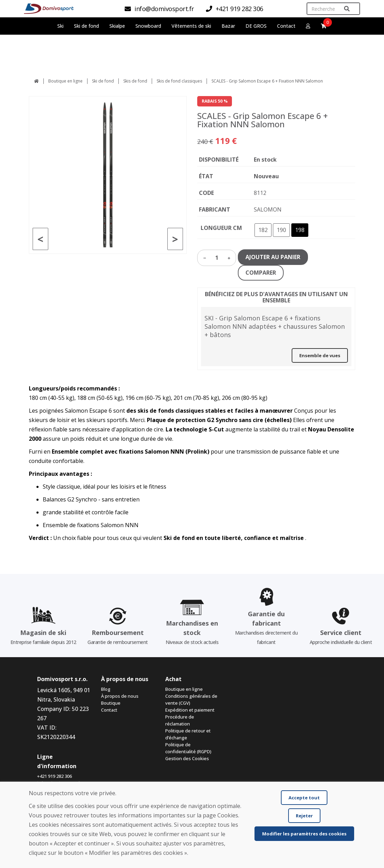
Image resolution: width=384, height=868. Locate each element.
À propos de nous (120, 696)
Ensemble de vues (320, 355)
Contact (286, 26)
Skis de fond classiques (179, 81)
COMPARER (261, 273)
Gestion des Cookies (187, 758)
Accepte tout (304, 798)
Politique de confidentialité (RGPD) (188, 748)
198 (300, 230)
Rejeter (304, 816)
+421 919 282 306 (55, 776)
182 (263, 230)
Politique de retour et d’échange (188, 734)
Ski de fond (103, 81)
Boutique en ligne (65, 81)
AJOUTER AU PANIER (273, 257)
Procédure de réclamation (180, 720)
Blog (106, 689)
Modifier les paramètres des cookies (304, 834)
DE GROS (256, 26)
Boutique (111, 703)
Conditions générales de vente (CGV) (191, 699)
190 (281, 230)
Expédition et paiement (190, 710)
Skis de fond (135, 81)
